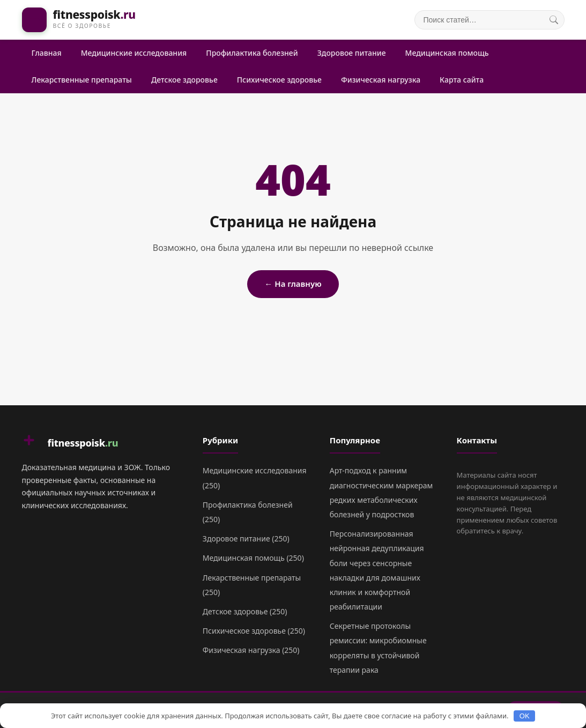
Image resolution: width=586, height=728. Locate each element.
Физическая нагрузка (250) (251, 650)
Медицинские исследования (134, 53)
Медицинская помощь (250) (253, 558)
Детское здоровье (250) (245, 611)
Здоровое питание (352, 53)
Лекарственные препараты (82, 80)
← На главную (293, 284)
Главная (47, 53)
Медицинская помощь (447, 53)
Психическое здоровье (279, 80)
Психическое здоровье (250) (254, 631)
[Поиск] (554, 20)
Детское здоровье (184, 80)
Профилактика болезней (252, 53)
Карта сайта (462, 80)
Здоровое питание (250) (246, 538)
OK (525, 716)
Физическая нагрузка (381, 80)
